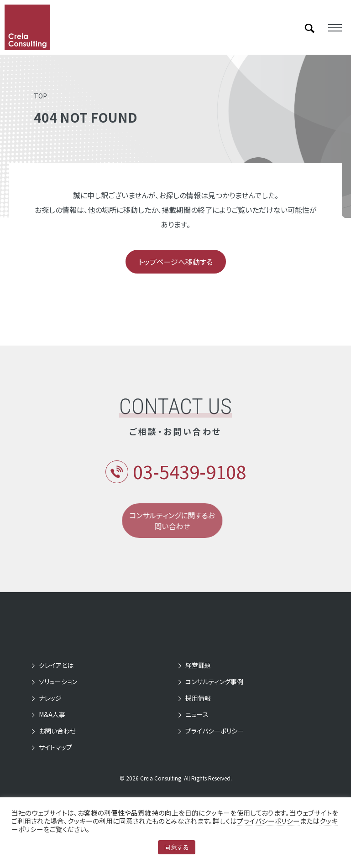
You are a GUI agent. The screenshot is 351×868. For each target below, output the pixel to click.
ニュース (197, 714)
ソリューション (58, 682)
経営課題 (198, 665)
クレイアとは (56, 665)
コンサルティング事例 (214, 682)
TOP (40, 96)
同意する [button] (177, 847)
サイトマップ (55, 747)
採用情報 (198, 698)
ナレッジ (50, 698)
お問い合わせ (57, 731)
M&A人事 (52, 714)
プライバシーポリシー (215, 731)
